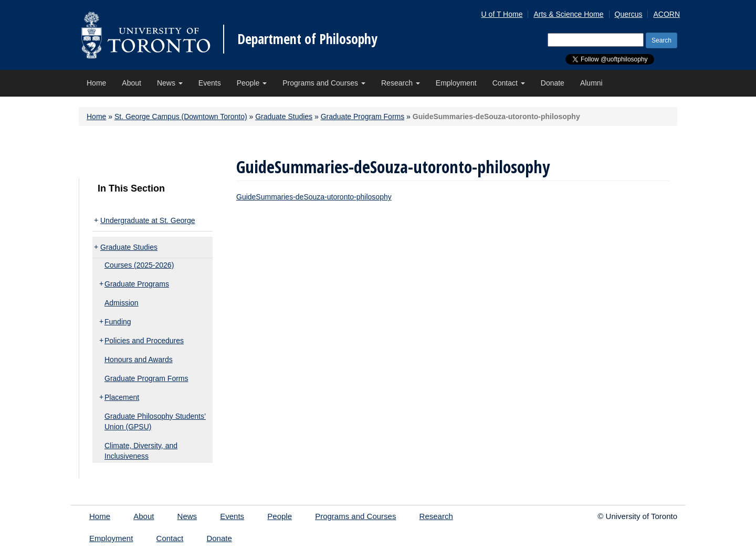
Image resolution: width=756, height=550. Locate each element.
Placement (122, 397)
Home (96, 83)
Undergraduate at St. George (148, 220)
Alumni (591, 83)
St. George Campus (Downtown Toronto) (181, 117)
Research (401, 83)
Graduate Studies (284, 117)
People (252, 83)
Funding (118, 322)
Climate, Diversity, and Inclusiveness (141, 451)
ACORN (666, 14)
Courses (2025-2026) (139, 265)
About (132, 83)
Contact (509, 83)
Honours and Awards (139, 359)
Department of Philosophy (307, 39)
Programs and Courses (324, 83)
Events (210, 83)
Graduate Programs (137, 284)
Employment (456, 83)
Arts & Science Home (568, 14)
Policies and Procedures (144, 341)
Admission (122, 303)
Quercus (629, 14)
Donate (553, 83)
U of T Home (502, 14)
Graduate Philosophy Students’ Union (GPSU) (155, 421)
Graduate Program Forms (363, 117)
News (170, 83)
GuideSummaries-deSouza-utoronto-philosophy (314, 197)
